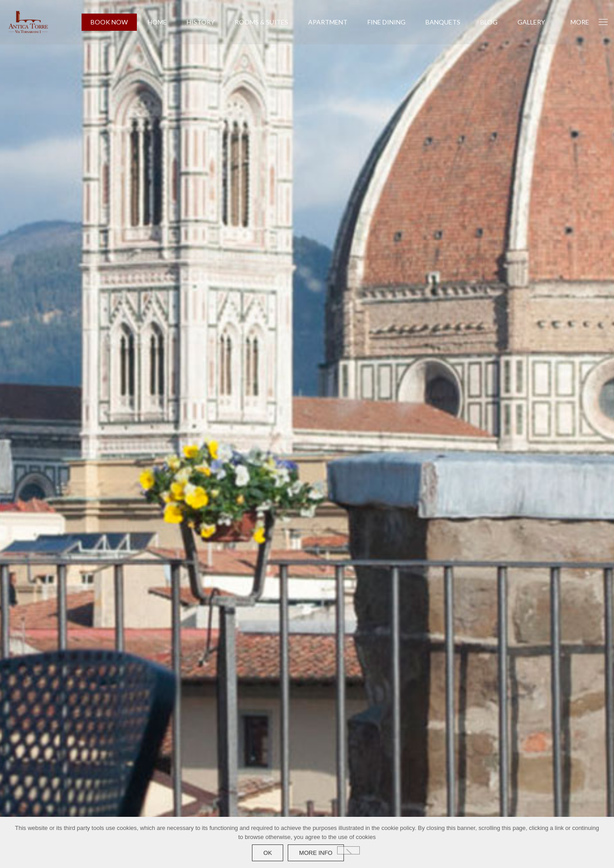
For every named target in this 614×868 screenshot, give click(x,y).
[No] (348, 850)
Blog (489, 22)
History (201, 22)
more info (316, 853)
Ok (268, 853)
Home (157, 22)
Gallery (531, 22)
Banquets (443, 22)
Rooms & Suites (261, 22)
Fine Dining (387, 22)
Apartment (328, 22)
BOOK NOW (109, 22)
